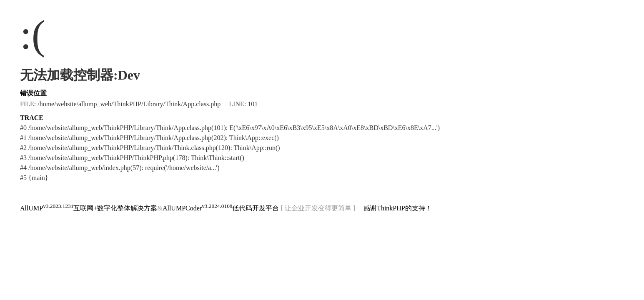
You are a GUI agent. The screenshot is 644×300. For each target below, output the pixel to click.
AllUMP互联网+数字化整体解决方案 (89, 208)
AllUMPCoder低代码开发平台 (221, 208)
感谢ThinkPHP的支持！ (398, 208)
